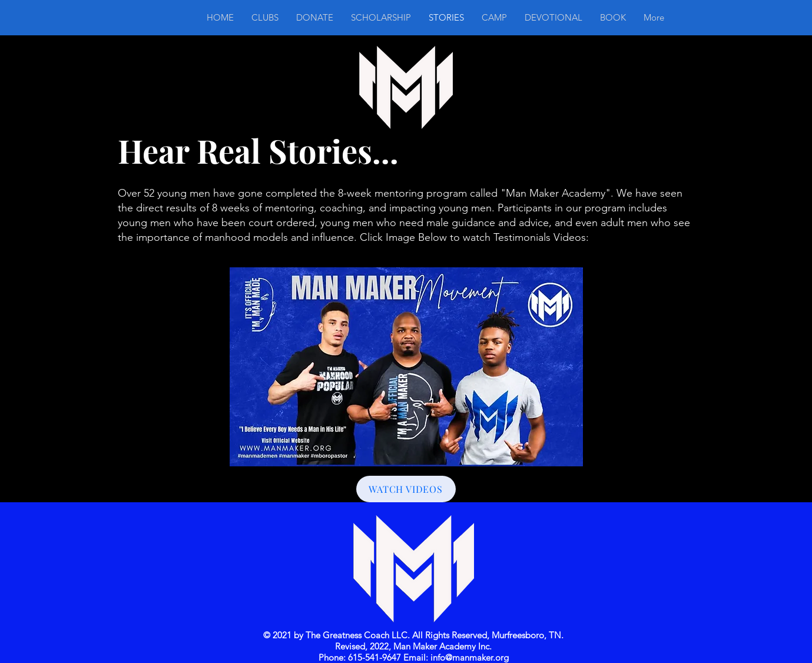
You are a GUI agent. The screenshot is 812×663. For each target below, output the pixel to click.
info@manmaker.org (470, 657)
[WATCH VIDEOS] (406, 489)
